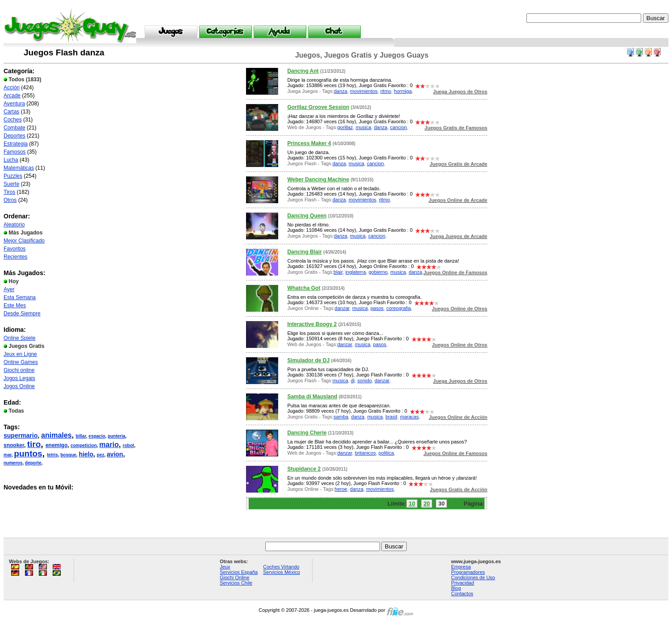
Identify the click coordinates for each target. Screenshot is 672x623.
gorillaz (345, 127)
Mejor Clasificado (24, 241)
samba (341, 417)
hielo (86, 454)
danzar (342, 308)
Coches (13, 120)
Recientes (15, 257)
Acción (12, 88)
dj (353, 380)
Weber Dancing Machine (318, 180)
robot (129, 445)
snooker (14, 445)
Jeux (225, 567)
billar (81, 436)
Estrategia (16, 144)
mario (109, 445)
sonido (364, 380)
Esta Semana (20, 297)
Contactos (462, 594)
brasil (391, 417)
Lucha (11, 160)
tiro (34, 444)
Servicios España (239, 572)
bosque (68, 455)
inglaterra (355, 272)
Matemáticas (19, 168)
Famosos (15, 152)
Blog (456, 588)
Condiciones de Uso (473, 577)
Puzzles (13, 176)
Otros (10, 200)
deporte (33, 463)
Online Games (21, 362)
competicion (84, 445)
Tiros (9, 192)
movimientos (364, 91)
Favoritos (15, 249)
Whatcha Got (304, 288)
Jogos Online (19, 386)
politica (386, 453)
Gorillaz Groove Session (318, 107)
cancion (399, 127)
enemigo (56, 445)
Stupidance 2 (304, 469)
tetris (52, 455)
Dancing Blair (304, 252)
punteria (116, 436)
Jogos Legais (19, 378)
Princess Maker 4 (309, 143)
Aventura (14, 104)
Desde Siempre (22, 314)
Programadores (468, 572)
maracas (409, 417)
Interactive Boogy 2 (312, 324)
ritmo (386, 91)
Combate (15, 128)
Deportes (15, 136)
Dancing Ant (303, 71)
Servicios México (282, 572)
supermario (21, 435)
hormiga (403, 91)
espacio (97, 436)
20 (426, 504)
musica (363, 127)
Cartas (11, 112)
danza (341, 91)
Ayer (9, 289)
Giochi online (19, 370)
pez (101, 455)
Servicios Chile (236, 583)
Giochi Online (234, 577)
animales (56, 435)
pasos (377, 308)
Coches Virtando (281, 567)
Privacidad (462, 583)
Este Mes (15, 305)
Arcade (12, 96)
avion (115, 454)
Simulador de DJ (308, 360)
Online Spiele (19, 338)
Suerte (11, 184)
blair (338, 272)
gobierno (378, 272)
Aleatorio (14, 225)
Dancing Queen (307, 216)
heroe (341, 489)
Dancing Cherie (307, 433)
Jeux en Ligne (20, 354)
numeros (13, 463)
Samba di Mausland (312, 397)
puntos (28, 454)
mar (8, 455)
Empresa (461, 567)
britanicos (365, 453)
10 (412, 504)
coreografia (399, 308)
